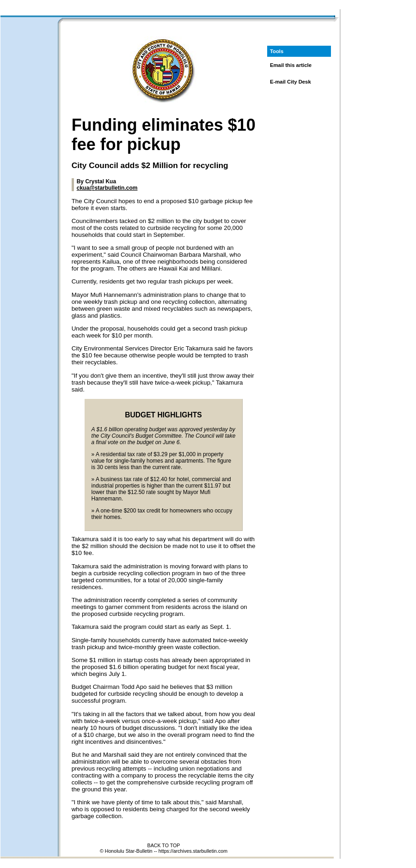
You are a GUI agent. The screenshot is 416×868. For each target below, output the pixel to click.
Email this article (291, 65)
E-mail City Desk (291, 82)
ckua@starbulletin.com (107, 188)
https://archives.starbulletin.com (193, 851)
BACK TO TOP (164, 845)
